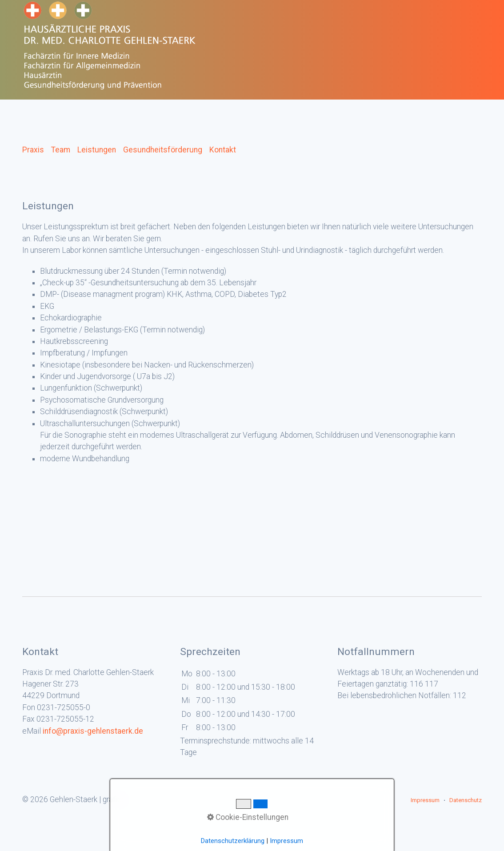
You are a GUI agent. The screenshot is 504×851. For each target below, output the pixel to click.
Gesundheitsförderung (163, 150)
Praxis (33, 150)
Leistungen (97, 150)
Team (61, 150)
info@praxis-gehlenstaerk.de (93, 731)
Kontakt (223, 150)
